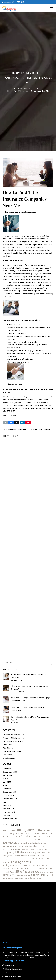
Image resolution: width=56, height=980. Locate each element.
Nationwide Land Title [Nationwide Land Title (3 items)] (35, 846)
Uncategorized (9, 758)
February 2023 (9, 769)
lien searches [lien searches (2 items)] (8, 846)
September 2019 (10, 819)
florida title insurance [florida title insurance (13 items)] (36, 836)
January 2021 (8, 809)
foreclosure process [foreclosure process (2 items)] (17, 840)
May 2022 (7, 782)
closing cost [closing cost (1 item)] (6, 831)
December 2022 (10, 772)
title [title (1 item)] (44, 859)
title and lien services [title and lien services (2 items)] (19, 866)
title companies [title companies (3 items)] (17, 869)
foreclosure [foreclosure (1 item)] (6, 840)
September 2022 (10, 775)
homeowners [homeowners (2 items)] (30, 840)
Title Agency (12, 429)
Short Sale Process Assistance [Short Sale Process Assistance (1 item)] (23, 859)
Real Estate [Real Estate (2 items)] (14, 856)
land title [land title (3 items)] (36, 843)
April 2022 (7, 785)
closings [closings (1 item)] (12, 831)
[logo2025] (9, 8)
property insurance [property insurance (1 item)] (29, 850)
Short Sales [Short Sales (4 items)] (37, 859)
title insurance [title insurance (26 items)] (28, 871)
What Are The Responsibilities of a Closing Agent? (32, 698)
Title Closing (8, 748)
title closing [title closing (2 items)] (32, 866)
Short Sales (7, 745)
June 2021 (7, 805)
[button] (51, 8)
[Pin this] (28, 422)
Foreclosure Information (13, 735)
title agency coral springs (28, 429)
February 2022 (9, 789)
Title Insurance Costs (12, 751)
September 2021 (10, 799)
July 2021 (6, 802)
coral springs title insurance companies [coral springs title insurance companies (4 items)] (22, 834)
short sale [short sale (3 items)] (39, 856)
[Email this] (5, 422)
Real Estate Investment (13, 741)
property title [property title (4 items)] (41, 849)
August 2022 (8, 779)
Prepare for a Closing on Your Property (27, 707)
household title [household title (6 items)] (23, 843)
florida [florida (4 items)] (17, 837)
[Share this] (11, 422)
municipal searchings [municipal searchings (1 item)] (19, 846)
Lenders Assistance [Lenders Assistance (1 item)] (46, 843)
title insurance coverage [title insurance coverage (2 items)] (21, 875)
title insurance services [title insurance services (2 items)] (19, 878)
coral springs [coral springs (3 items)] (46, 830)
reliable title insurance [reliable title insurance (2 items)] (26, 856)
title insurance (45, 429)
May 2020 (7, 815)
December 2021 (9, 792)
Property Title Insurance (13, 738)
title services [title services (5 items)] (34, 878)
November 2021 (9, 795)
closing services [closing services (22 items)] (28, 830)
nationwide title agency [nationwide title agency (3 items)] (13, 849)
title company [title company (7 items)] (32, 868)
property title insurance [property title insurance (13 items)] (19, 852)
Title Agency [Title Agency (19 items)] (20, 862)
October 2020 (9, 812)
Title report (8, 755)
